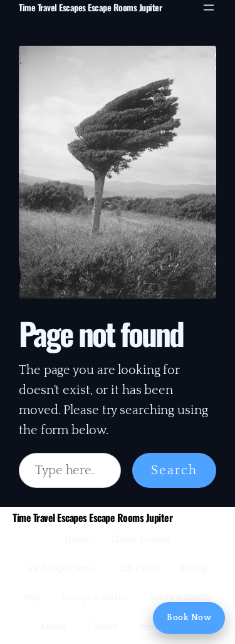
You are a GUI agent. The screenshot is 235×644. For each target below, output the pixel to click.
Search (174, 470)
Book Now (189, 618)
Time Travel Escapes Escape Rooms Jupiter (90, 7)
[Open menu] (209, 8)
